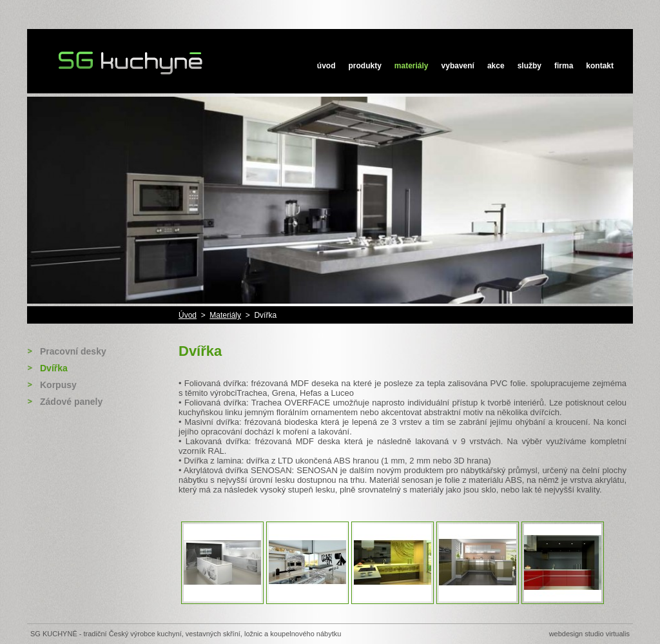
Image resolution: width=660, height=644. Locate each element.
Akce (496, 66)
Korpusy (58, 385)
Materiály (412, 66)
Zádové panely (71, 402)
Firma (564, 66)
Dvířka (54, 368)
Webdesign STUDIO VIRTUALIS (589, 634)
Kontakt (600, 66)
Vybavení (458, 66)
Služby (529, 66)
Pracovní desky (73, 351)
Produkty (365, 66)
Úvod (326, 66)
